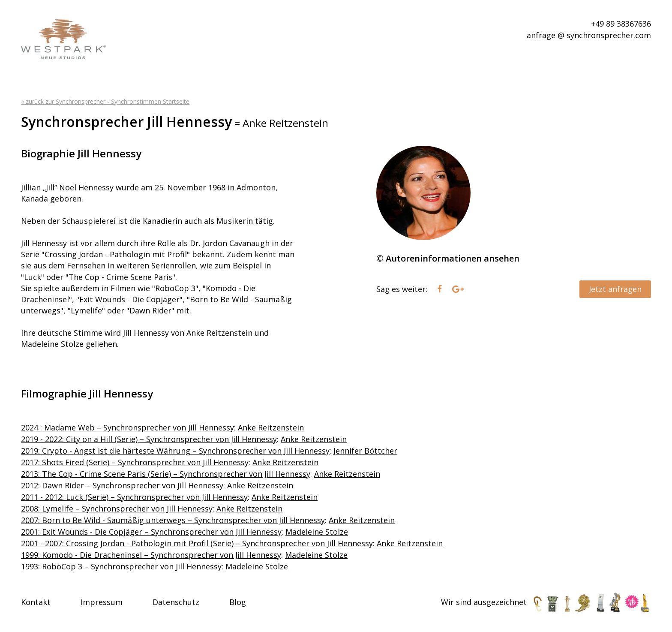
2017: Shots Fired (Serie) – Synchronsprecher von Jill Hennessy (135, 462)
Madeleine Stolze (317, 532)
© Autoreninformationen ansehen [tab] (448, 258)
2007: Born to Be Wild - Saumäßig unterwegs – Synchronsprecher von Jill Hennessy (173, 520)
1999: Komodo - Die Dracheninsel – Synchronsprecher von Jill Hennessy (151, 555)
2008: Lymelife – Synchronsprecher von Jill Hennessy (117, 509)
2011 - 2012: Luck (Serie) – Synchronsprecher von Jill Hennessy (134, 497)
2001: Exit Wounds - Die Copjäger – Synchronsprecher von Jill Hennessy (151, 532)
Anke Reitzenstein (271, 427)
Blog (238, 602)
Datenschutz (176, 602)
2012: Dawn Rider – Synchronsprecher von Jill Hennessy (122, 485)
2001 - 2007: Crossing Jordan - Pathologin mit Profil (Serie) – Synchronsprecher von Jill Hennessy (197, 543)
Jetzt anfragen (615, 289)
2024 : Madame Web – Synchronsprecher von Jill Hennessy (127, 427)
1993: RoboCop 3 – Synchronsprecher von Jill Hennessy (121, 566)
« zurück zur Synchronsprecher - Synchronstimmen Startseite (105, 101)
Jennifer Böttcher (365, 451)
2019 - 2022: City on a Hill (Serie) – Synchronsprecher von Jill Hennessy (149, 439)
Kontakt (36, 602)
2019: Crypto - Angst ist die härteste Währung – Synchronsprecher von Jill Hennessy (175, 451)
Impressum (102, 602)
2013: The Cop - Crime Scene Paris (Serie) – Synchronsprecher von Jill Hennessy (166, 474)
